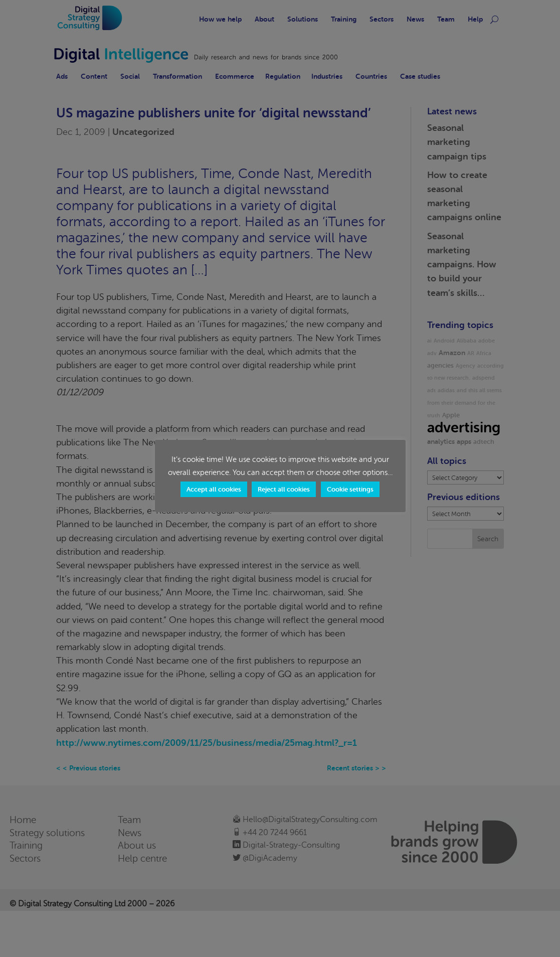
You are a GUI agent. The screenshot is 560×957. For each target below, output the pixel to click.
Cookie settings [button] (350, 489)
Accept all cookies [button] (214, 489)
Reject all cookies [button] (284, 489)
